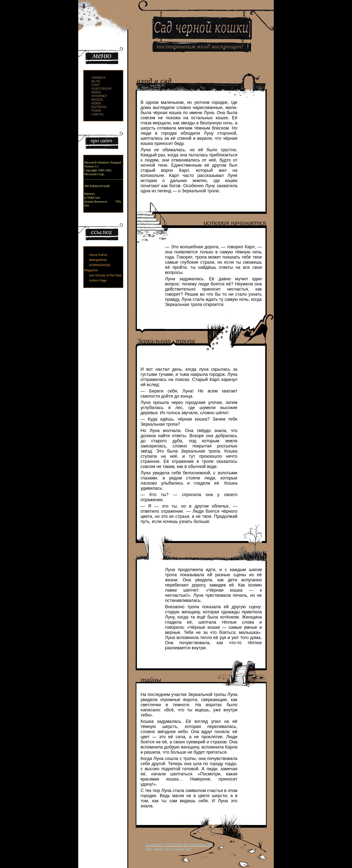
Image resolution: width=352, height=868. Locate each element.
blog (96, 81)
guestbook (101, 89)
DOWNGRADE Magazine (97, 268)
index (96, 92)
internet (99, 96)
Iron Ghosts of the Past (105, 275)
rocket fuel (182, 849)
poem (96, 111)
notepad (99, 107)
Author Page (98, 280)
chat (96, 85)
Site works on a (159, 849)
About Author (98, 255)
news (96, 103)
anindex (99, 78)
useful (98, 114)
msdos (97, 100)
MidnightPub (98, 260)
